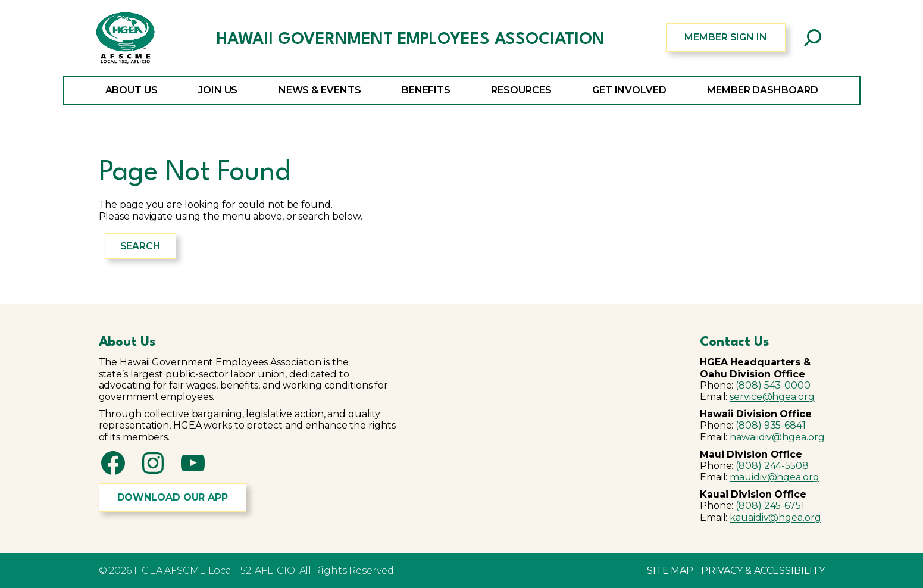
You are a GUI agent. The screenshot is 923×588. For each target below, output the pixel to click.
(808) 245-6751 (770, 506)
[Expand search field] (813, 37)
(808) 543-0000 (773, 385)
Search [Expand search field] (140, 246)
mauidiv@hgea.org (774, 477)
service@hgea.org (772, 397)
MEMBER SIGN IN (726, 37)
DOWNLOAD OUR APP (173, 497)
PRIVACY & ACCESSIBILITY (763, 570)
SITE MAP (670, 570)
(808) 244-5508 (772, 466)
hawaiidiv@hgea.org (777, 437)
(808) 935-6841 (771, 425)
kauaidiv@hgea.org (775, 517)
